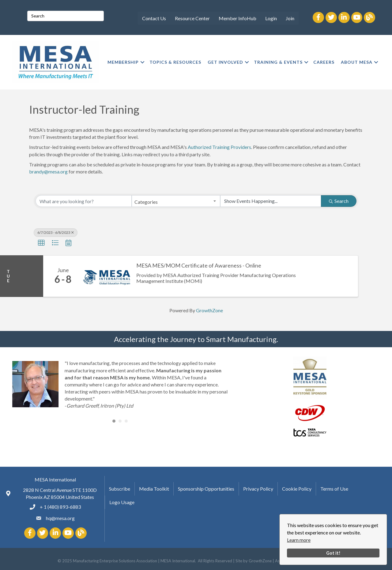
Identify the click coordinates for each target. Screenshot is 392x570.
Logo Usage (122, 502)
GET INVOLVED (225, 62)
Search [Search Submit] (339, 201)
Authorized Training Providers (219, 147)
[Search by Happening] (271, 201)
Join (290, 18)
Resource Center (192, 18)
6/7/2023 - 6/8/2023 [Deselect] (56, 232)
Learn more (299, 540)
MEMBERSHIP (123, 62)
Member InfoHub (237, 18)
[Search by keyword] (84, 201)
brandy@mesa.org (48, 171)
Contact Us (154, 18)
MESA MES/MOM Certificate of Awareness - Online (199, 265)
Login (271, 18)
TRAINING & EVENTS (278, 62)
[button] (41, 243)
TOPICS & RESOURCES (175, 62)
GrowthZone (209, 310)
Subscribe (120, 489)
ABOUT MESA (357, 62)
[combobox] (176, 201)
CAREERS (324, 62)
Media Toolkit (154, 489)
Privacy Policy (258, 489)
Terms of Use (334, 489)
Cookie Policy (297, 489)
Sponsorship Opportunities (206, 489)
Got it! (333, 553)
